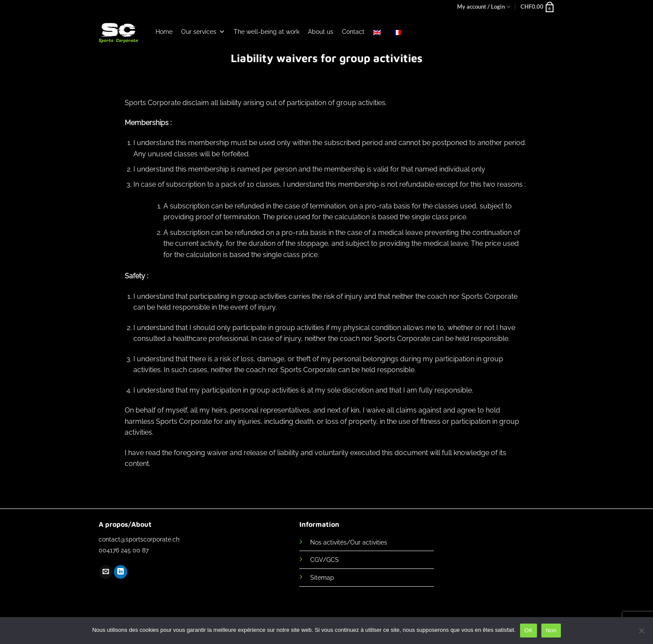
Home (164, 32)
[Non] (641, 633)
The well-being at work (267, 32)
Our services (203, 32)
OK (529, 630)
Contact (353, 32)
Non (551, 630)
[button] (538, 7)
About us (321, 32)
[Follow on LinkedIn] (121, 572)
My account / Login (484, 7)
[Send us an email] (106, 572)
